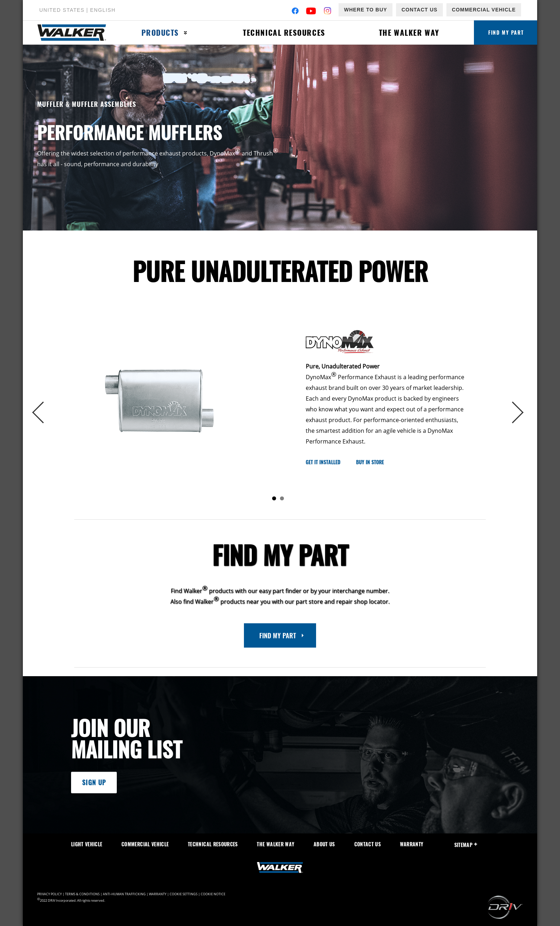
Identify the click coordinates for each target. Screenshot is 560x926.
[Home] (76, 33)
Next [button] (515, 413)
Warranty (412, 844)
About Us (324, 844)
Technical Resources (284, 32)
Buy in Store (370, 462)
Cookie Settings (184, 894)
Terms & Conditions (82, 894)
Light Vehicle (87, 844)
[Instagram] (328, 12)
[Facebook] (295, 12)
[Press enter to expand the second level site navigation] (186, 33)
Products (160, 32)
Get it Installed (323, 462)
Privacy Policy (49, 894)
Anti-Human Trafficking (124, 894)
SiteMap (466, 845)
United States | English (77, 10)
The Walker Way (409, 32)
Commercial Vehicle (484, 10)
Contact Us (419, 10)
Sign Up (94, 783)
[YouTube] (311, 12)
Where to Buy (366, 10)
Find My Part (506, 32)
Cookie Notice (213, 894)
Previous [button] (45, 413)
